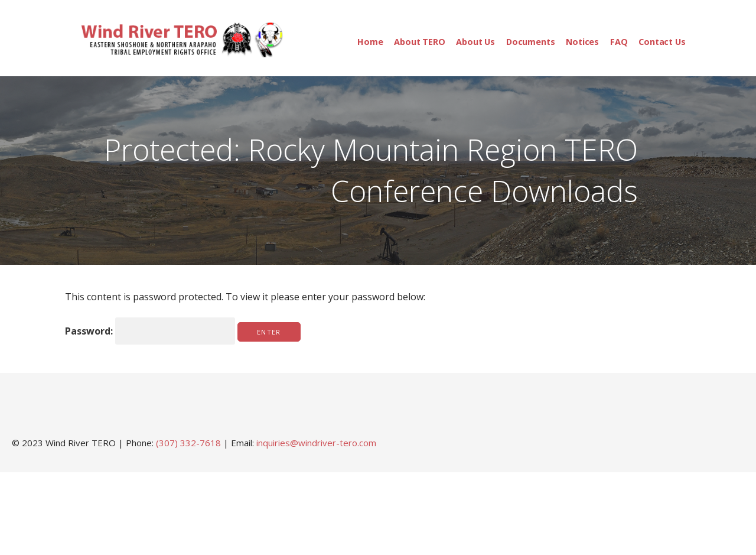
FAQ (619, 42)
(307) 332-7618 (188, 443)
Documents (531, 42)
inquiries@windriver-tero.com (316, 443)
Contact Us (662, 42)
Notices (582, 42)
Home (370, 42)
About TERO (419, 42)
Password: (150, 331)
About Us (475, 42)
